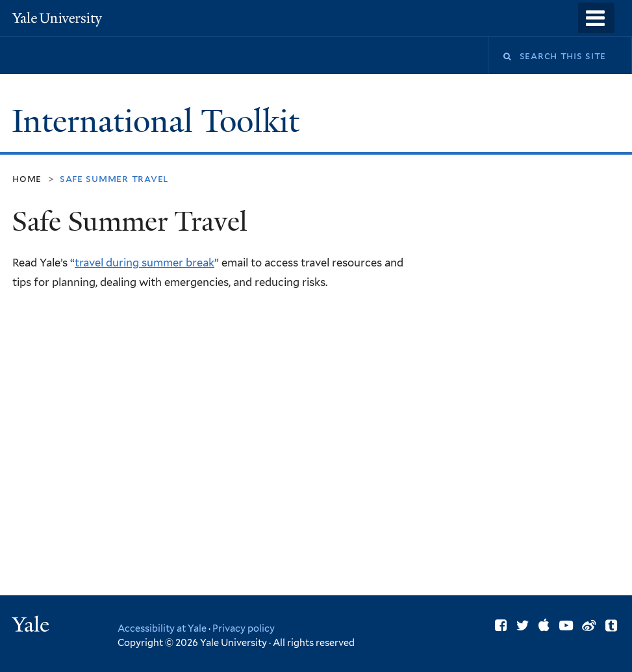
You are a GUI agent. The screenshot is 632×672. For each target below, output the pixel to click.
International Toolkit (159, 121)
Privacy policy (244, 628)
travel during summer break (145, 263)
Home (27, 178)
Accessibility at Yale (162, 628)
